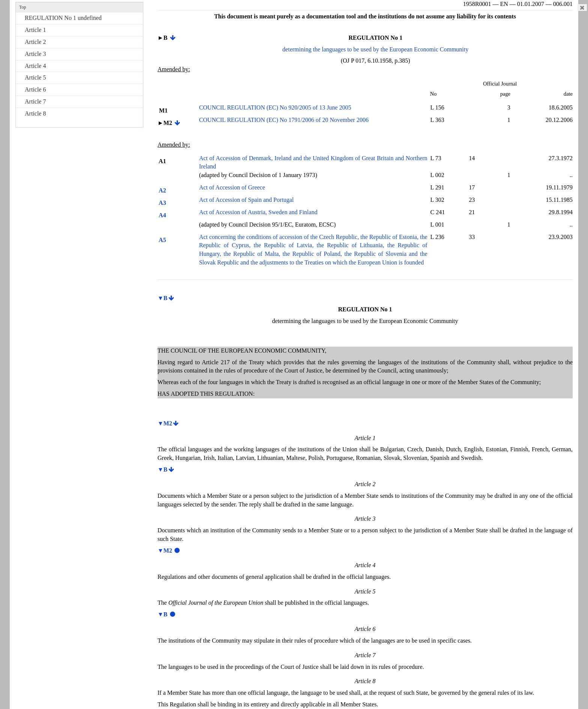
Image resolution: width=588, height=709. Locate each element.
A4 (162, 215)
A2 (162, 190)
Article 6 (35, 89)
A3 (162, 203)
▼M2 (165, 423)
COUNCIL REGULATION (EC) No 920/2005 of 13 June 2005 (275, 107)
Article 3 (35, 54)
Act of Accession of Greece (232, 187)
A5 (162, 240)
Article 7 (35, 101)
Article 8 (35, 113)
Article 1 (35, 30)
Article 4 (35, 66)
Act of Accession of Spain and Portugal (246, 200)
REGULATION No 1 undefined (63, 18)
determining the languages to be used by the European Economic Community (376, 49)
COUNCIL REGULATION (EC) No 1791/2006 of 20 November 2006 (284, 120)
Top (23, 7)
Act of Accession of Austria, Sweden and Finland (258, 212)
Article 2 (35, 42)
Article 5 (35, 77)
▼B (163, 298)
